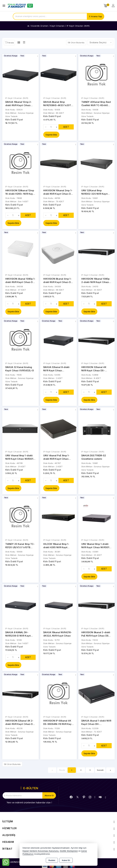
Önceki (62, 771)
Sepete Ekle (51, 135)
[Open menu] (5, 6)
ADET (66, 127)
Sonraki (100, 771)
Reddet (52, 860)
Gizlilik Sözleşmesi (69, 851)
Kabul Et (66, 860)
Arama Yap (97, 16)
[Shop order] (100, 43)
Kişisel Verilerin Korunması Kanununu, (41, 851)
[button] (9, 43)
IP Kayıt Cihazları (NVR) (17, 98)
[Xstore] (20, 6)
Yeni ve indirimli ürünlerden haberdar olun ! (29, 804)
